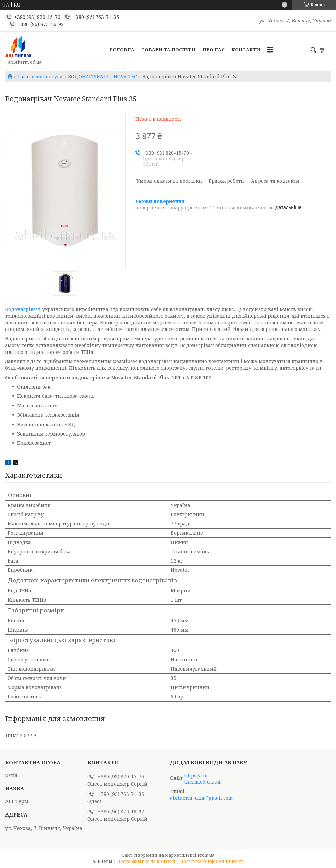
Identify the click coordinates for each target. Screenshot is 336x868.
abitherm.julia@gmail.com (201, 798)
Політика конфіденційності (212, 861)
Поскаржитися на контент (146, 861)
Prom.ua (206, 855)
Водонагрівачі (23, 309)
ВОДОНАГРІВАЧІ (88, 77)
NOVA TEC (125, 77)
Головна (122, 50)
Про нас (214, 50)
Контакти (246, 50)
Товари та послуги (169, 50)
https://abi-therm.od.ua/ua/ (203, 779)
